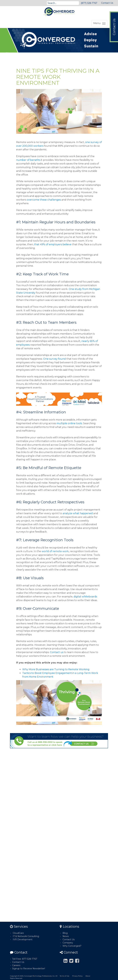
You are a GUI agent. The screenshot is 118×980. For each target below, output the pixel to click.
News (66, 936)
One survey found (54, 359)
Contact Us (107, 3)
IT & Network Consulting (26, 936)
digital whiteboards (85, 597)
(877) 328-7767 (89, 3)
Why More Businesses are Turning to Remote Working (56, 669)
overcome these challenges (44, 200)
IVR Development (23, 939)
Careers (16, 965)
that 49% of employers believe (53, 244)
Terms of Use (65, 976)
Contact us (57, 652)
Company (68, 943)
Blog (65, 933)
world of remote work (55, 551)
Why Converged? (72, 946)
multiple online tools (69, 423)
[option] (59, 40)
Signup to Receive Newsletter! (29, 969)
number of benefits (28, 160)
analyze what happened (78, 513)
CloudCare (18, 933)
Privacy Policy (77, 976)
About (88, 976)
